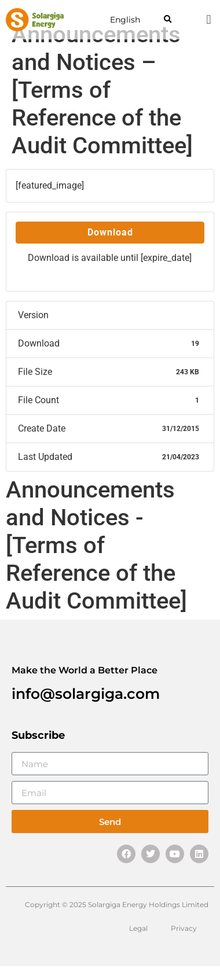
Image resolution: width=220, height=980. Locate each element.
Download (110, 232)
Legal (138, 928)
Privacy (184, 928)
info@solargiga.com (86, 694)
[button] (168, 20)
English (125, 20)
